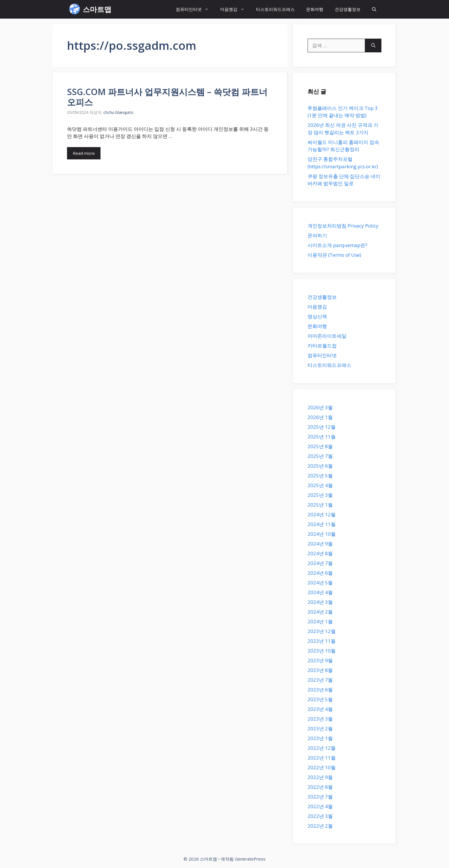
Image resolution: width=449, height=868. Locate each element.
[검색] (373, 46)
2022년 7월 (320, 797)
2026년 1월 (320, 417)
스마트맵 (97, 9)
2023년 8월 (320, 670)
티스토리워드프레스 (275, 9)
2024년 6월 (320, 573)
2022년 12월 (322, 748)
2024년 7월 (320, 563)
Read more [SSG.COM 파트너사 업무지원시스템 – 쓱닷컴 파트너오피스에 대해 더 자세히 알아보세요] (84, 153)
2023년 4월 (320, 709)
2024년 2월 (320, 612)
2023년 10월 (322, 651)
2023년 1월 (320, 738)
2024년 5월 (320, 583)
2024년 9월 (320, 544)
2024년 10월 (322, 534)
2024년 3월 (320, 602)
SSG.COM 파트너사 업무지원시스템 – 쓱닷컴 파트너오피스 (167, 97)
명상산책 (317, 316)
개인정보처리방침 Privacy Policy (343, 226)
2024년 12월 (322, 514)
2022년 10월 (322, 767)
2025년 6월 (320, 466)
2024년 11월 (322, 524)
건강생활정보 (348, 9)
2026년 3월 (320, 407)
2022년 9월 (320, 777)
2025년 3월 (320, 495)
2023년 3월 (320, 719)
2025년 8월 (320, 446)
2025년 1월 (320, 505)
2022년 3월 (320, 816)
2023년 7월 (320, 680)
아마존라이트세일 (327, 336)
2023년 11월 (322, 641)
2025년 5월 (320, 475)
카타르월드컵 (322, 346)
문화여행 (315, 9)
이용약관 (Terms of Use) (334, 255)
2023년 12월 (322, 631)
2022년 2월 (320, 826)
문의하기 (317, 235)
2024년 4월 (320, 592)
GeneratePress (250, 859)
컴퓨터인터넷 (195, 9)
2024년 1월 (320, 621)
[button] (374, 9)
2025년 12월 (322, 427)
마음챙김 (235, 9)
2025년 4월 (320, 485)
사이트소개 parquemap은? (337, 245)
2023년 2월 (320, 728)
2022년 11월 (322, 758)
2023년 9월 (320, 660)
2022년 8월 (320, 787)
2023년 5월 (320, 699)
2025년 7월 (320, 456)
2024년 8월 (320, 553)
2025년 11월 (322, 437)
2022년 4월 (320, 806)
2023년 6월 (320, 690)
